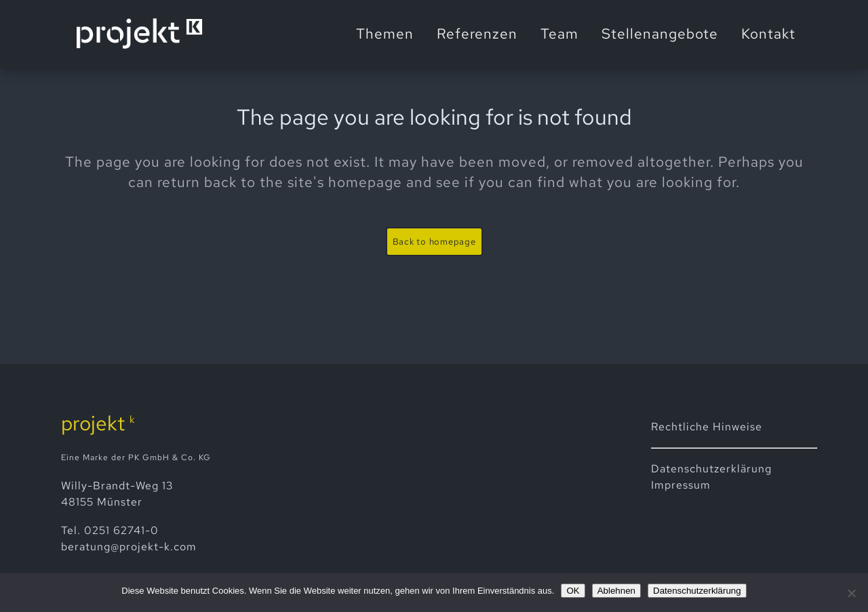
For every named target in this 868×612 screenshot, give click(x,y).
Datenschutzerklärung (697, 591)
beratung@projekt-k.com (129, 547)
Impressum (681, 485)
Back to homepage (434, 242)
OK (573, 591)
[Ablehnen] (851, 593)
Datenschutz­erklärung (711, 469)
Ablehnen (616, 591)
